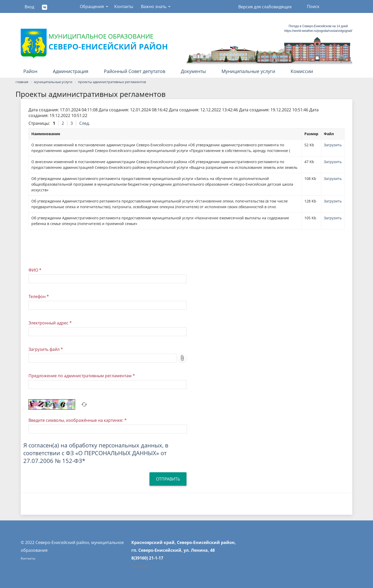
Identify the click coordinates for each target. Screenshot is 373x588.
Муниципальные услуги (248, 71)
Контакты (124, 6)
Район (30, 71)
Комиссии (302, 71)
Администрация (71, 71)
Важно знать (154, 6)
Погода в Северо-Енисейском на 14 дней (318, 26)
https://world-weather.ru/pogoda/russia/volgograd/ (318, 31)
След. (85, 123)
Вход (29, 7)
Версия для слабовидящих (265, 7)
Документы (193, 71)
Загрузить (333, 145)
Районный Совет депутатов (135, 71)
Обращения (92, 6)
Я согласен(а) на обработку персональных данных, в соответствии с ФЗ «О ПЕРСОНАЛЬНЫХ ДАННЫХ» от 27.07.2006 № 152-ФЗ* (96, 453)
